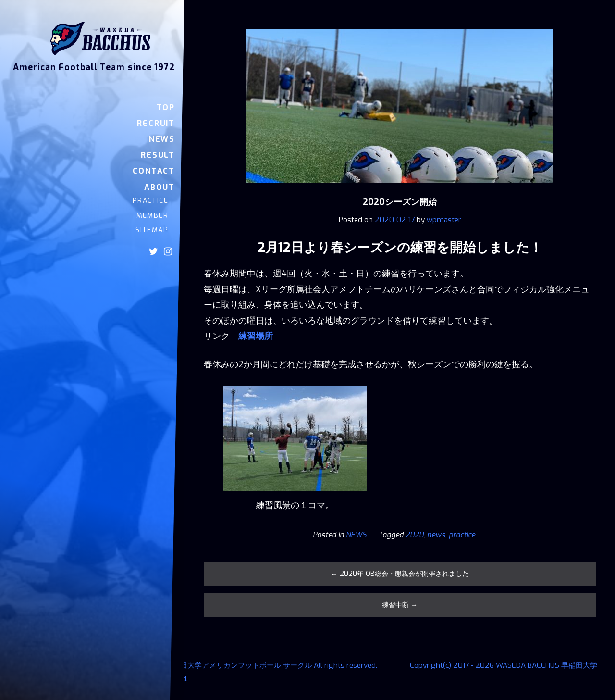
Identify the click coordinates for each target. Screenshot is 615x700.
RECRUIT (156, 123)
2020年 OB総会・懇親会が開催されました (400, 574)
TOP (166, 107)
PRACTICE (150, 201)
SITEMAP (152, 230)
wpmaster (444, 220)
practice (462, 535)
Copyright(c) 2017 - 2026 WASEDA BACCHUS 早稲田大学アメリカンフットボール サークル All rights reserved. (196, 665)
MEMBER (152, 216)
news (436, 535)
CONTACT (154, 171)
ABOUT (160, 187)
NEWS (162, 139)
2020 (415, 535)
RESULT (158, 155)
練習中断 (400, 605)
